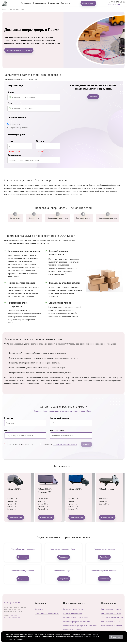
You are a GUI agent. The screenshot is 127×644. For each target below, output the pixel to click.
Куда (10, 103)
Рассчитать (93, 97)
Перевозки (26, 5)
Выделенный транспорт (18, 128)
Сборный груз (15, 124)
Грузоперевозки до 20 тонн (73, 609)
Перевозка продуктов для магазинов (77, 622)
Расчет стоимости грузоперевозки (47, 613)
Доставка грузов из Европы (111, 609)
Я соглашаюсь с (59, 444)
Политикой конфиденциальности (65, 444)
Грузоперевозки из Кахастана (112, 618)
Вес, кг (10, 141)
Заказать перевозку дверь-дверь (19, 50)
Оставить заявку (88, 5)
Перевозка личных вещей (73, 630)
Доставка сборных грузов (73, 613)
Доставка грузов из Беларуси (112, 626)
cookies (95, 634)
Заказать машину (16, 517)
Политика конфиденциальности (12, 616)
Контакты (65, 5)
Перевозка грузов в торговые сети (76, 618)
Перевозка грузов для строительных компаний (80, 626)
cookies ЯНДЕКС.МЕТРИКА (86, 637)
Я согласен (116, 637)
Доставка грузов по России (111, 613)
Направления (39, 5)
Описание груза (14, 155)
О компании (53, 5)
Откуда (11, 92)
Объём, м (40, 141)
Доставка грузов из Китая (110, 622)
